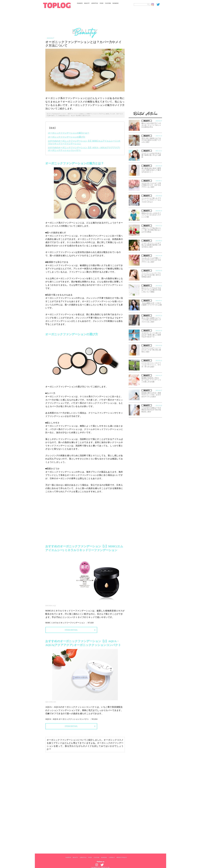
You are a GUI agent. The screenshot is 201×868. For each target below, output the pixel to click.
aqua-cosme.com (51, 702)
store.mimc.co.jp (51, 606)
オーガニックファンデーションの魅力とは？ (69, 133)
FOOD (101, 3)
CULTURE (108, 3)
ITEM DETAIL (71, 630)
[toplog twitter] (159, 4)
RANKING (116, 3)
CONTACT (112, 857)
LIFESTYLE (95, 3)
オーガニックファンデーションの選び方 (67, 137)
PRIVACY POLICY (122, 857)
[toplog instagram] (154, 4)
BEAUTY (87, 3)
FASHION (80, 3)
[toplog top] (57, 5)
